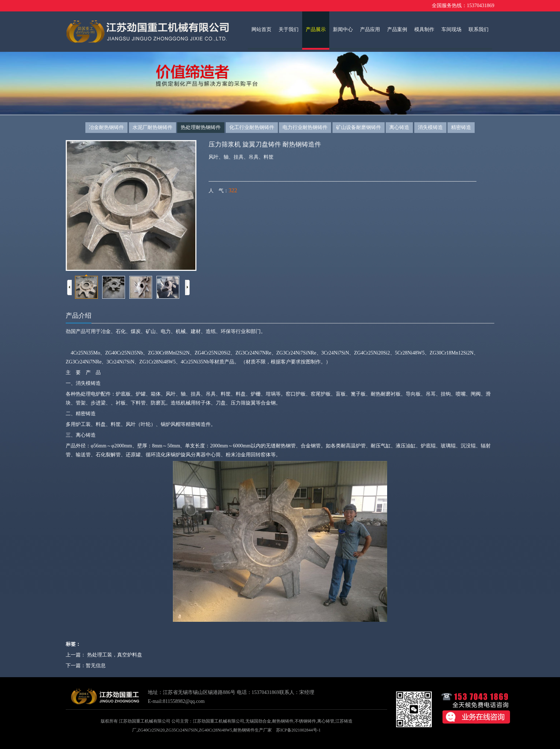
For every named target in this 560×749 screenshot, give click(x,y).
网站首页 (261, 29)
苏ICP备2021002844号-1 (298, 730)
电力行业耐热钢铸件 (305, 127)
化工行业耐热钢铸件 (252, 127)
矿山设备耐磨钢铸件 (359, 127)
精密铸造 (461, 127)
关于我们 (289, 29)
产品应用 (370, 29)
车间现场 (451, 29)
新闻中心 (343, 29)
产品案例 (397, 29)
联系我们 (479, 29)
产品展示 (316, 29)
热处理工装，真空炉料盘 (115, 655)
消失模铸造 (430, 127)
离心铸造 (399, 127)
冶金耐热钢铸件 (106, 127)
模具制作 (424, 29)
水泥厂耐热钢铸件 (152, 127)
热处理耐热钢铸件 (201, 127)
